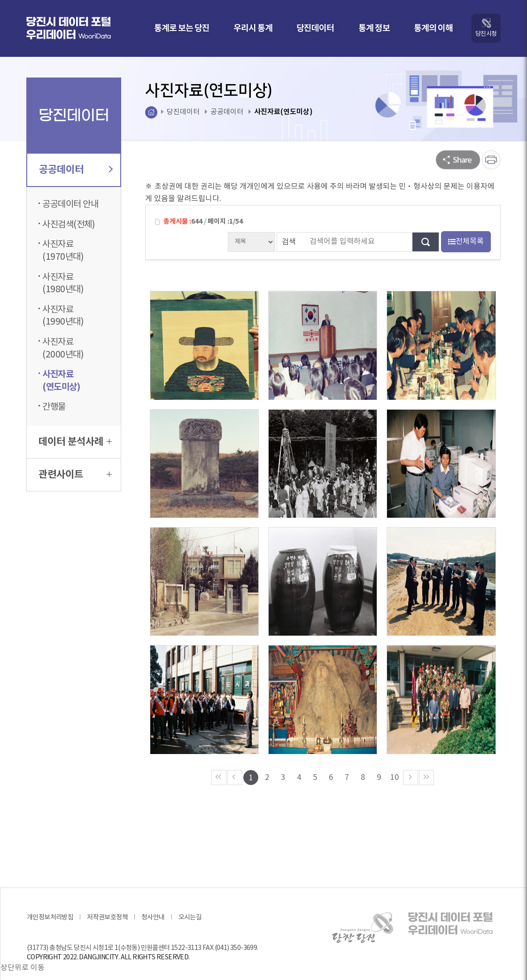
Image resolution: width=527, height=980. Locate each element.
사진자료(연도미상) (61, 381)
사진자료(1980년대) (63, 284)
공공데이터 (75, 170)
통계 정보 (374, 28)
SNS (458, 160)
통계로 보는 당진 (182, 28)
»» (426, 758)
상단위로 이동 (23, 949)
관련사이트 (75, 475)
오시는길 (190, 898)
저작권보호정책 (107, 898)
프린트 (491, 160)
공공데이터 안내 (70, 204)
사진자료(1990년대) (63, 316)
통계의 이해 (433, 28)
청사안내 (153, 898)
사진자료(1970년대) (63, 251)
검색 (289, 242)
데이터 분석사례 (75, 442)
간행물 (54, 407)
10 (395, 758)
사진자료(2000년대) (63, 348)
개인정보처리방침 (50, 898)
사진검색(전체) (69, 225)
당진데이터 (315, 28)
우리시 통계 (253, 28)
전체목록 (466, 241)
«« (219, 758)
